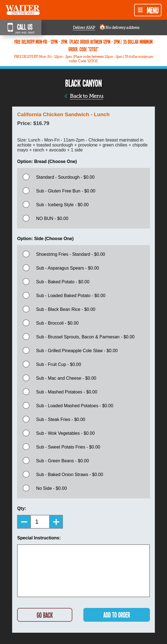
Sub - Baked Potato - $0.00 (63, 282)
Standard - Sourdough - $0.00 (65, 177)
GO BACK (45, 615)
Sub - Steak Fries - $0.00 (61, 419)
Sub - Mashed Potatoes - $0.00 (67, 392)
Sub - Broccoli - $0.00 (57, 323)
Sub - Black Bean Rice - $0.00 (66, 309)
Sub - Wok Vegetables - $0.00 (65, 433)
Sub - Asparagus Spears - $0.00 (68, 268)
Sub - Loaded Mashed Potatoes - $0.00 (75, 406)
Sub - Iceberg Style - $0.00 (62, 205)
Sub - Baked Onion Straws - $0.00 (70, 475)
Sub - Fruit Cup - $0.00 (59, 364)
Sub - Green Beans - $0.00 (63, 461)
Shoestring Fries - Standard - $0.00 (71, 254)
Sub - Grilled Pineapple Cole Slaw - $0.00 (77, 351)
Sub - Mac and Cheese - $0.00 (66, 378)
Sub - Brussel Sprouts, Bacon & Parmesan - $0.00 (85, 337)
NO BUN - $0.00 (52, 218)
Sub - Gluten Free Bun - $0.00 (66, 191)
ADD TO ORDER (117, 615)
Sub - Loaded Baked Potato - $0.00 (71, 296)
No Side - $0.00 (51, 488)
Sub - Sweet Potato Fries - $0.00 (68, 447)
